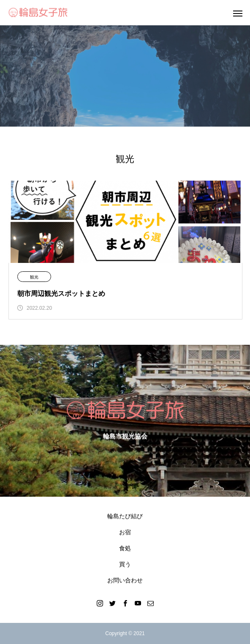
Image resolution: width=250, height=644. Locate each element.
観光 (34, 277)
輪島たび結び (125, 516)
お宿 (125, 532)
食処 (125, 548)
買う (125, 564)
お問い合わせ (125, 580)
